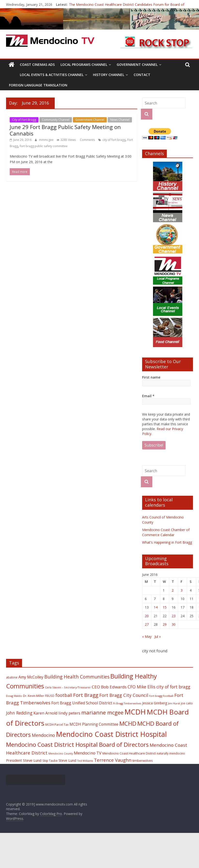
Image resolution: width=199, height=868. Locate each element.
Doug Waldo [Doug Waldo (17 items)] (14, 696)
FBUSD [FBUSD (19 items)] (50, 696)
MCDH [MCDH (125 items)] (135, 712)
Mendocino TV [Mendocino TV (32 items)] (88, 753)
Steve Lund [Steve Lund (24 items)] (67, 760)
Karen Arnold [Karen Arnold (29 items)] (45, 713)
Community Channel (56, 120)
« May (147, 636)
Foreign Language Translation (38, 85)
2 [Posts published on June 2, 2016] (173, 590)
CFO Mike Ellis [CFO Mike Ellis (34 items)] (142, 687)
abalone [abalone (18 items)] (12, 677)
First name (151, 377)
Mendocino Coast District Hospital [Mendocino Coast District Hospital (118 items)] (111, 734)
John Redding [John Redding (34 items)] (19, 713)
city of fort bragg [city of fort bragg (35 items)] (173, 687)
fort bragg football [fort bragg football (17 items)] (161, 696)
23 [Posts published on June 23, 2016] (174, 616)
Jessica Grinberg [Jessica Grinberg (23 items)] (155, 703)
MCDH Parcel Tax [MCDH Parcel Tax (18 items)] (57, 724)
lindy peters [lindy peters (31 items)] (69, 713)
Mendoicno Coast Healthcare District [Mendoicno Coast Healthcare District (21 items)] (129, 753)
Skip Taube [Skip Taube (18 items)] (50, 761)
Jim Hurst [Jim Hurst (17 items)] (174, 703)
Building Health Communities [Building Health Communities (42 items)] (77, 677)
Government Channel (137, 65)
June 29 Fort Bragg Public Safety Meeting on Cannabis (65, 130)
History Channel (109, 75)
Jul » (158, 636)
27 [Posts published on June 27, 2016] (147, 624)
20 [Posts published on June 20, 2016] (147, 616)
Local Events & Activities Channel (52, 75)
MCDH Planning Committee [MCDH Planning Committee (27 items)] (94, 724)
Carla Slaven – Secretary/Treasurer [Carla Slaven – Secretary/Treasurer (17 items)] (68, 687)
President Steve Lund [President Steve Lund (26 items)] (24, 760)
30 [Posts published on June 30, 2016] (174, 624)
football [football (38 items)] (64, 695)
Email (148, 396)
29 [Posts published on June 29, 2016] (165, 624)
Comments (87, 140)
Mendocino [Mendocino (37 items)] (43, 735)
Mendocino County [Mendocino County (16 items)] (61, 754)
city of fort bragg (114, 140)
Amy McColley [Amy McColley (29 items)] (31, 677)
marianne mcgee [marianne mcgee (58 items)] (102, 712)
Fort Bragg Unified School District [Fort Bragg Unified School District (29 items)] (82, 703)
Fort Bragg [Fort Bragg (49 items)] (86, 695)
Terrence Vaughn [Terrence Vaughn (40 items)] (113, 760)
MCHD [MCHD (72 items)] (128, 723)
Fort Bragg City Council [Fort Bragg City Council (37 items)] (124, 695)
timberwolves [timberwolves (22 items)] (143, 761)
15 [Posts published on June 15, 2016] (165, 607)
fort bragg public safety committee (44, 146)
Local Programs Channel (84, 65)
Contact (142, 75)
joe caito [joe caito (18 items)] (187, 703)
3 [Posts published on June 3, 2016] (182, 590)
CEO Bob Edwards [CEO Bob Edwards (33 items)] (109, 687)
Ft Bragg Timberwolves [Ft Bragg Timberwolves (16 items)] (127, 703)
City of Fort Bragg (24, 120)
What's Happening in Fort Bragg (167, 542)
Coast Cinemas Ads (37, 65)
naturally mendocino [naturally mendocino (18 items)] (171, 753)
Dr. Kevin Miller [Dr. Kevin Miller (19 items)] (34, 696)
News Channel (120, 120)
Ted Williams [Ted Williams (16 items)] (85, 761)
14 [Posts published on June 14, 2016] (156, 607)
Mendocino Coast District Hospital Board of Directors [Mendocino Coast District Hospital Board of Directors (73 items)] (77, 744)
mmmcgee (47, 140)
